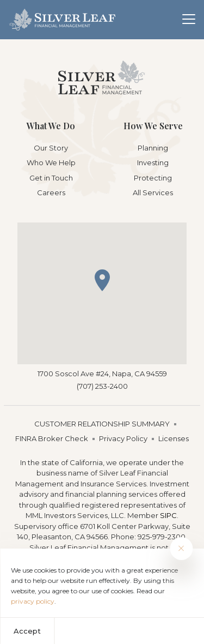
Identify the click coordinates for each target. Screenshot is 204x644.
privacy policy (33, 601)
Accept (27, 631)
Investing (153, 162)
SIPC (168, 515)
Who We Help (51, 162)
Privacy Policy (123, 438)
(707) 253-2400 (102, 386)
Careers (51, 192)
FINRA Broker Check (52, 438)
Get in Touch (51, 178)
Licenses (174, 438)
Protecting (153, 178)
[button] (102, 280)
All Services (153, 192)
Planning (153, 148)
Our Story (51, 148)
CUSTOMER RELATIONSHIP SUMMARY (102, 424)
